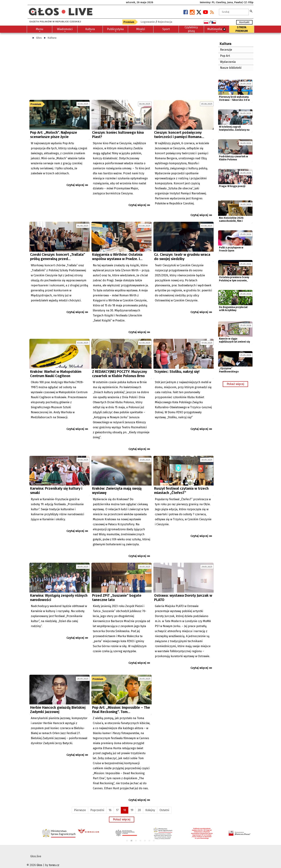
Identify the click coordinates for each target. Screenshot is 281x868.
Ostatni (164, 805)
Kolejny (150, 805)
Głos (39, 38)
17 (117, 805)
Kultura (52, 38)
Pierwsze (80, 805)
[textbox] (234, 12)
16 (110, 805)
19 (132, 805)
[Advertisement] (122, 71)
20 (139, 805)
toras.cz (54, 860)
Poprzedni (97, 805)
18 (125, 805)
